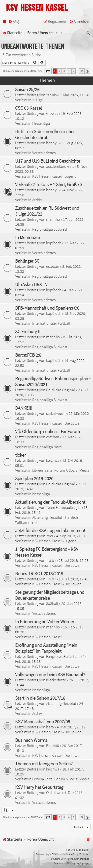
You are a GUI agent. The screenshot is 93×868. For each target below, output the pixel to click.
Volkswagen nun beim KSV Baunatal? (50, 674)
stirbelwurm (56, 413)
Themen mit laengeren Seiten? (44, 764)
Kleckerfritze (56, 680)
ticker (20, 455)
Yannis (51, 95)
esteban (53, 266)
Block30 (53, 745)
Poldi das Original (61, 390)
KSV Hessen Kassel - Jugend (54, 176)
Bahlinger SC (27, 261)
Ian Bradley (84, 850)
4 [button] (69, 71)
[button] (48, 71)
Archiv (37, 200)
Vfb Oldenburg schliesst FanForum (47, 431)
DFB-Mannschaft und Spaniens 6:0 (47, 308)
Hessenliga (41, 123)
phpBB (51, 854)
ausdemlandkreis (60, 166)
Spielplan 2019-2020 (34, 478)
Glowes (52, 113)
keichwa (53, 460)
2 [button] (59, 71)
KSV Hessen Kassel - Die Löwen (57, 423)
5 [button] (74, 71)
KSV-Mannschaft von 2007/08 (43, 721)
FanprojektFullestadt (63, 656)
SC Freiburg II (28, 331)
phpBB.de (84, 859)
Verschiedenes (44, 153)
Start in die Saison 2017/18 (40, 698)
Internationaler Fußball (51, 323)
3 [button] (64, 71)
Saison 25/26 (27, 89)
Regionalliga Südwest (50, 229)
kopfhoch (54, 243)
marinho (53, 219)
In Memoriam (28, 237)
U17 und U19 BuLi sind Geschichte (48, 161)
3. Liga (37, 100)
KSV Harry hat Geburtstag (39, 787)
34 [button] (82, 71)
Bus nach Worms (31, 740)
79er (50, 536)
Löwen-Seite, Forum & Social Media (61, 470)
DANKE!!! (24, 408)
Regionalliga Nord (47, 447)
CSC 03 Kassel (29, 108)
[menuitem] (14, 21)
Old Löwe (54, 793)
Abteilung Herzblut (61, 703)
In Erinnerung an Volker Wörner (45, 621)
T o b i (51, 560)
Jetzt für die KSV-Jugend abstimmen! (50, 530)
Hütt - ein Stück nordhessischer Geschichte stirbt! (45, 134)
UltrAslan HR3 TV (31, 284)
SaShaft (52, 603)
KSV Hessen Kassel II (48, 637)
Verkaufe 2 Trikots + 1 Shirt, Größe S (49, 184)
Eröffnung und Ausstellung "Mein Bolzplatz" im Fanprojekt (46, 648)
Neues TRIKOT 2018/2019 (39, 573)
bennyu (52, 143)
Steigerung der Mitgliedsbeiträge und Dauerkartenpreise (50, 595)
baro (50, 727)
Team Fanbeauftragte (63, 507)
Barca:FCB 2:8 (28, 355)
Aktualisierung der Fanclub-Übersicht (50, 502)
